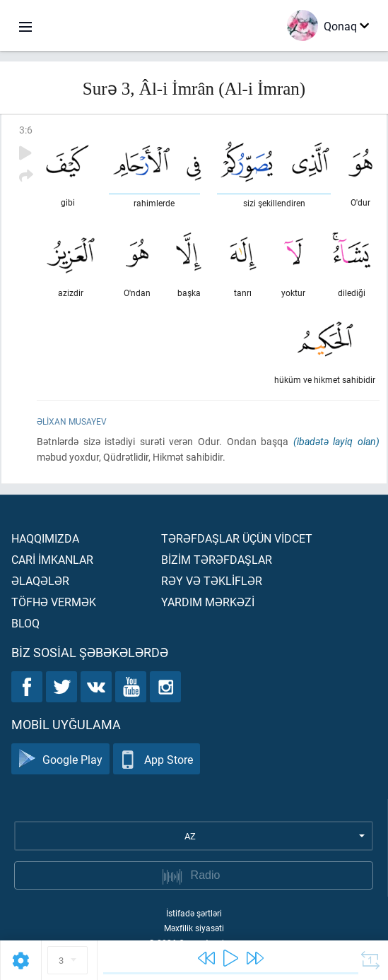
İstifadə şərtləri (194, 913)
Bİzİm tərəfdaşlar (217, 559)
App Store (157, 759)
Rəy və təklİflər (212, 580)
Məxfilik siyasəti (194, 928)
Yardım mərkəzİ (208, 602)
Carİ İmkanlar (52, 559)
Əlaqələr (40, 580)
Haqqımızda (45, 538)
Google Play (60, 759)
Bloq (25, 623)
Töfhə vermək (54, 602)
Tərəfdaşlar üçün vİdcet (237, 538)
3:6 (26, 130)
